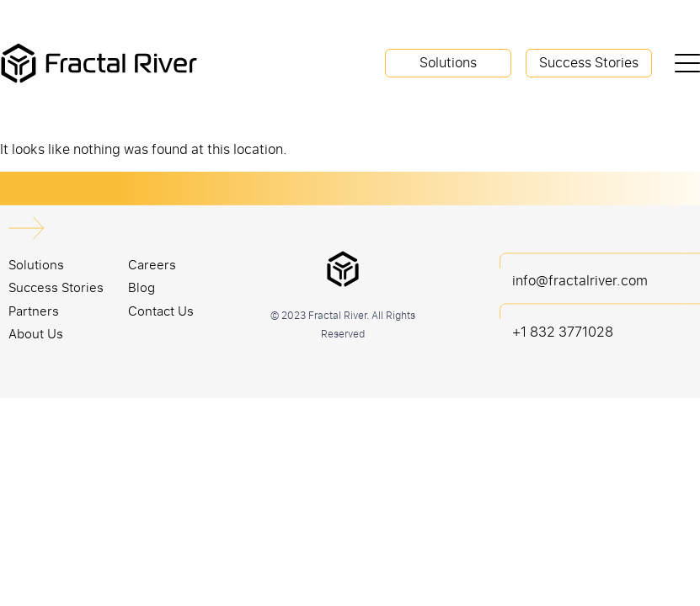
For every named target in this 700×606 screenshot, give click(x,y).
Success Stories (589, 62)
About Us (36, 333)
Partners (34, 311)
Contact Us (161, 311)
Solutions (448, 62)
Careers (152, 264)
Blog (142, 287)
